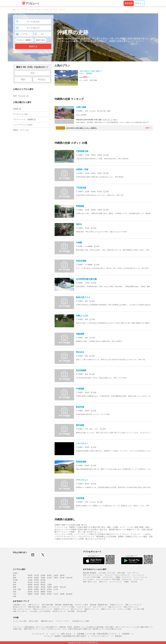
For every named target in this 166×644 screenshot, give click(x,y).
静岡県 (30, 585)
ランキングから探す (20, 621)
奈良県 (56, 587)
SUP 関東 (71, 611)
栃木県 (30, 578)
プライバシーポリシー (100, 636)
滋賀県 (30, 587)
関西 (15, 587)
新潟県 (43, 580)
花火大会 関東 (82, 611)
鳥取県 (30, 589)
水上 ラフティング (100, 607)
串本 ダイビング (76, 609)
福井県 (43, 582)
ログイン (140, 3)
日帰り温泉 (121, 573)
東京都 (62, 578)
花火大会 (134, 582)
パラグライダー (108, 577)
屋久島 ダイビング (19, 607)
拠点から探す (34, 621)
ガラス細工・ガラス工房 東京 (40, 611)
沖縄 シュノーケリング (133, 605)
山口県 (56, 589)
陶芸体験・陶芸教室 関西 (64, 605)
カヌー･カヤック (133, 573)
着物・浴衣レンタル (90, 582)
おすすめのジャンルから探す (95, 569)
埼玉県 (49, 578)
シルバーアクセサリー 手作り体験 (108, 579)
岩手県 (36, 575)
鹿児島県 (69, 594)
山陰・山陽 (17, 589)
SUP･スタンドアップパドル (93, 575)
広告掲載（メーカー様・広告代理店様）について (97, 634)
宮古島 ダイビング (59, 611)
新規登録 (129, 3)
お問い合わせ (66, 634)
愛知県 (43, 585)
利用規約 (126, 634)
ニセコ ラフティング (84, 607)
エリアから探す (19, 569)
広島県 (49, 589)
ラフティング (138, 579)
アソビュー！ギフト (63, 621)
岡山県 (43, 589)
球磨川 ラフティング (108, 609)
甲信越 (15, 580)
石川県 (36, 582)
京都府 (36, 587)
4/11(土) (42, 79)
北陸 (15, 582)
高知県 (49, 592)
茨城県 (43, 578)
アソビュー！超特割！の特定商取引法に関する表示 (65, 636)
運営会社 (118, 636)
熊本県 (49, 594)
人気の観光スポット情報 (80, 621)
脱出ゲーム (103, 582)
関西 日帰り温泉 (34, 607)
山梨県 (30, 580)
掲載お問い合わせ (47, 621)
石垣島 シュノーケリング (50, 607)
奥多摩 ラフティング (61, 609)
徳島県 (30, 592)
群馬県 (36, 578)
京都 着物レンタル (19, 605)
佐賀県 (36, 594)
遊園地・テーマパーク (123, 577)
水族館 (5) (17, 109)
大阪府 (43, 587)
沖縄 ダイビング (34, 605)
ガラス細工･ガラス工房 (107, 573)
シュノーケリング (138, 575)
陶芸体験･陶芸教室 (90, 573)
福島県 (62, 575)
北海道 (15, 573)
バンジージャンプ (116, 582)
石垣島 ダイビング (116, 605)
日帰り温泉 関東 (47, 605)
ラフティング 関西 (124, 609)
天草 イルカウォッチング (22, 609)
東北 (15, 575)
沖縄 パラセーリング (131, 607)
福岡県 (30, 594)
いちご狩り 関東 (139, 609)
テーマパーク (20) (20, 114)
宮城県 (43, 575)
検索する (33, 46)
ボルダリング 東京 (82, 605)
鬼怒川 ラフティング (92, 609)
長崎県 (43, 594)
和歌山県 (63, 587)
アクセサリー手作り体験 (92, 577)
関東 (15, 578)
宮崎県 (62, 594)
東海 (15, 585)
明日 (23, 79)
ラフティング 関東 (68, 607)
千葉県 (56, 578)
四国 (15, 592)
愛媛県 (43, 592)
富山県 (30, 582)
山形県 (56, 575)
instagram (33, 555)
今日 (32, 73)
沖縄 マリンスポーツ (20, 611)
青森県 (30, 575)
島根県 (36, 589)
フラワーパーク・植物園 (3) (24, 119)
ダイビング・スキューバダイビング (117, 575)
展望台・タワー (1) (21, 130)
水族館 (126, 582)
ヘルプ (52, 634)
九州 (15, 594)
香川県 (36, 592)
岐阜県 (36, 585)
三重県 (49, 585)
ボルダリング (127, 579)
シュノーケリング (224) (23, 125)
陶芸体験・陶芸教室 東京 (99, 605)
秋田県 (49, 575)
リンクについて (38, 634)
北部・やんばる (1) (21, 96)
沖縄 (15, 596)
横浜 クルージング (115, 607)
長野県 (36, 580)
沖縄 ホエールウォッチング (42, 609)
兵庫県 (49, 587)
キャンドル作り (88, 579)
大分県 (56, 594)
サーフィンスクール (140, 577)
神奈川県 (69, 578)
